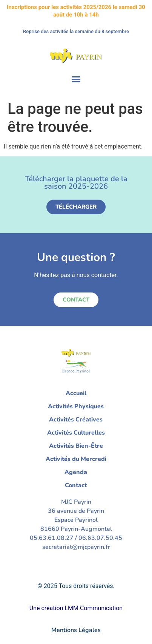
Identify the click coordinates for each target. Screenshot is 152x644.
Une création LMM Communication (76, 608)
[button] (76, 79)
